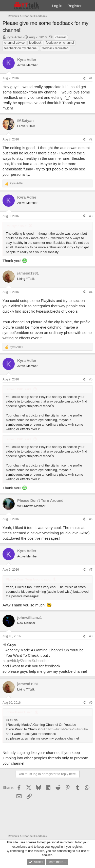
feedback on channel (60, 43)
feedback (35, 43)
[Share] (84, 78)
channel (61, 37)
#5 (91, 379)
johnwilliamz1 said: (20, 712)
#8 (91, 636)
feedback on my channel (21, 48)
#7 (91, 570)
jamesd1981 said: (19, 389)
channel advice (14, 43)
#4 (91, 292)
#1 (91, 78)
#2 (91, 139)
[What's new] (89, 6)
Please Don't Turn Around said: (29, 579)
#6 (91, 519)
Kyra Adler (14, 37)
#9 (91, 703)
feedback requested (55, 48)
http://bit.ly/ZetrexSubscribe (26, 661)
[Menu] (7, 6)
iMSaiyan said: (17, 226)
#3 (91, 216)
